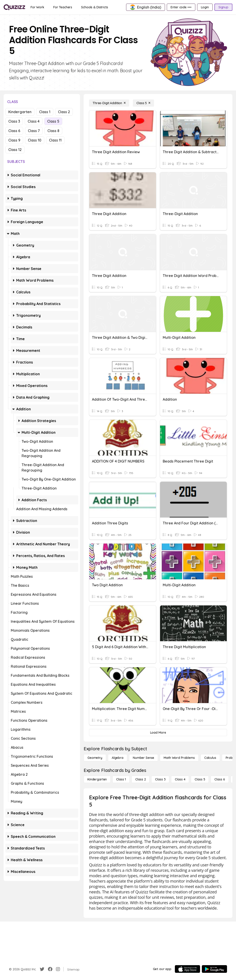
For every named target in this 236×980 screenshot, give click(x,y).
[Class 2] (140, 779)
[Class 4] (180, 779)
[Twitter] (42, 969)
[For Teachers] (63, 7)
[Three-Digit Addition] (109, 103)
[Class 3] (160, 779)
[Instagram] (58, 969)
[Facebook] (50, 969)
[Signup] (223, 7)
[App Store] (187, 969)
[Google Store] (214, 969)
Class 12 (15, 150)
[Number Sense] (144, 758)
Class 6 (14, 131)
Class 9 (14, 140)
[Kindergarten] (97, 779)
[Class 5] (143, 103)
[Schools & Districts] (95, 7)
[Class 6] (220, 779)
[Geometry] (95, 758)
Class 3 (14, 121)
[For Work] (37, 7)
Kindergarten (20, 112)
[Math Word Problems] (179, 758)
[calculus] (210, 758)
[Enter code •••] (181, 7)
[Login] (205, 7)
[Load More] (158, 733)
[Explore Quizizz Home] (14, 7)
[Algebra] (118, 758)
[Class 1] (121, 779)
